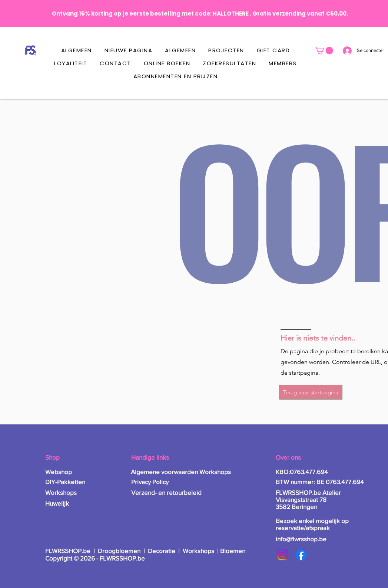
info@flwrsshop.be (301, 539)
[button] (324, 50)
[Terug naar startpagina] (311, 392)
